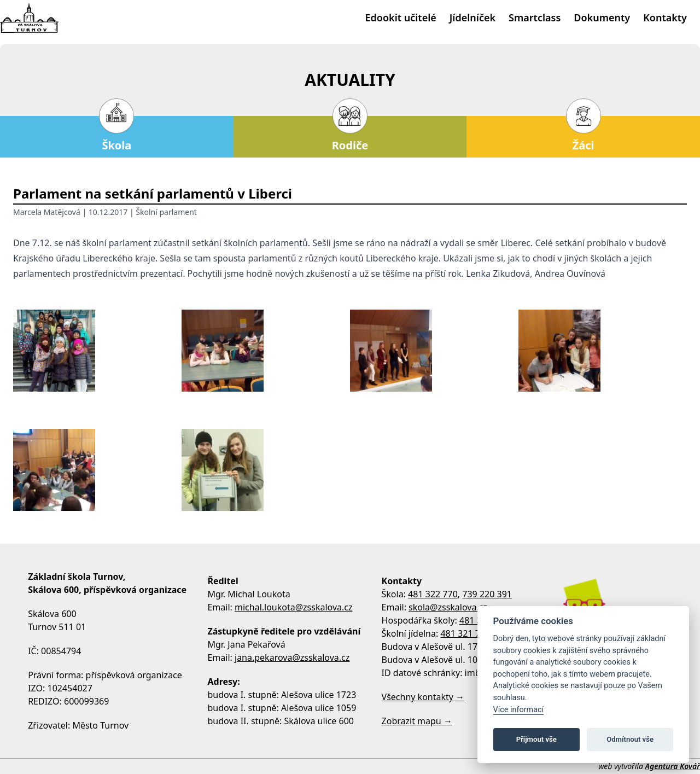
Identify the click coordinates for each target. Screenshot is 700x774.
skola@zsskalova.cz (448, 607)
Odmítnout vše (630, 739)
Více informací (519, 710)
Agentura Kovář (673, 766)
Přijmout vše (536, 739)
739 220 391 (487, 594)
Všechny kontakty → (423, 697)
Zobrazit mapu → (417, 721)
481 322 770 (433, 594)
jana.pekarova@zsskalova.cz (292, 657)
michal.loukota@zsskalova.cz (294, 607)
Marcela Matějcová (47, 212)
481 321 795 (465, 633)
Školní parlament (166, 212)
